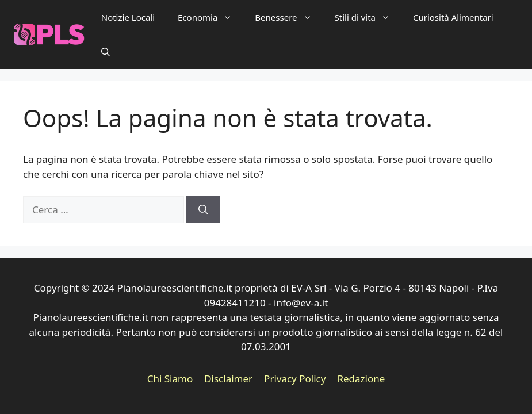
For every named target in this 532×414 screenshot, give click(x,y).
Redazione (361, 379)
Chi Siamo (170, 379)
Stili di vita (368, 17)
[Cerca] (203, 210)
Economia (210, 17)
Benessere (289, 17)
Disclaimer (228, 379)
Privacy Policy (295, 379)
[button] (106, 52)
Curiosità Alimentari (453, 17)
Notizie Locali (128, 17)
